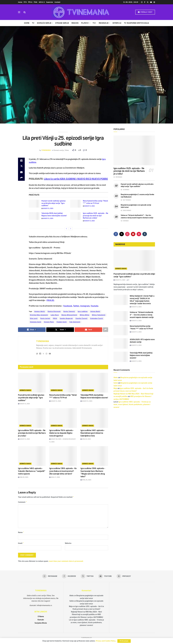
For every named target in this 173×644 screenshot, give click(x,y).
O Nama (41, 617)
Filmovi (85, 23)
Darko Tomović (69, 311)
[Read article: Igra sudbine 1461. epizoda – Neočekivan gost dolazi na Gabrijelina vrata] (94, 418)
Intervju (117, 23)
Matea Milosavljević (69, 315)
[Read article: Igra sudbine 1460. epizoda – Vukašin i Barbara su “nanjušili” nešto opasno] (32, 456)
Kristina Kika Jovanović (39, 315)
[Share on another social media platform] (21, 178)
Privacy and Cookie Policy (105, 641)
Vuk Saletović (75, 322)
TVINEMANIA (46, 150)
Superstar (50, 2)
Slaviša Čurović (82, 318)
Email (21, 544)
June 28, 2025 (86, 439)
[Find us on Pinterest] (139, 234)
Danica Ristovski (54, 311)
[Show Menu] (19, 12)
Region (75, 23)
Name (21, 533)
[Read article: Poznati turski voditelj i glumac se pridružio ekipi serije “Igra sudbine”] (34, 204)
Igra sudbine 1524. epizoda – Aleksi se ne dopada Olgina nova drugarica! (62, 433)
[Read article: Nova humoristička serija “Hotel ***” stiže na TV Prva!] (76, 204)
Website (68, 544)
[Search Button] (25, 12)
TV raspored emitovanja (136, 23)
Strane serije (62, 23)
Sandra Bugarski (66, 318)
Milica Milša (85, 315)
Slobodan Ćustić (97, 318)
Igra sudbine (83, 311)
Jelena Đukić (95, 311)
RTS (25, 2)
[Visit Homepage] (80, 12)
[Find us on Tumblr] (145, 234)
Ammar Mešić (40, 311)
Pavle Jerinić (45, 318)
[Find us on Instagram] (127, 234)
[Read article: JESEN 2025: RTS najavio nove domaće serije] (121, 343)
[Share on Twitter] (21, 166)
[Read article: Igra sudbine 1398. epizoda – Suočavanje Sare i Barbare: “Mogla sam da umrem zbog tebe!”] (94, 456)
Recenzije (104, 23)
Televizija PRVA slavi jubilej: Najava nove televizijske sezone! (141, 355)
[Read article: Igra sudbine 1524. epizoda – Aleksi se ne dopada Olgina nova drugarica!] (63, 418)
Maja (115, 388)
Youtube (94, 306)
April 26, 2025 (86, 480)
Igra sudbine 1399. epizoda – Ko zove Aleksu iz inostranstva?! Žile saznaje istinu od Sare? (63, 471)
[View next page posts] (71, 229)
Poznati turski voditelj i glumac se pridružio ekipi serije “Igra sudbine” (54, 203)
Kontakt (57, 2)
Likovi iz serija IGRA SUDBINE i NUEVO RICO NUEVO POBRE (76, 179)
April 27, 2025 (55, 477)
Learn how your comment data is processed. (66, 562)
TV (33, 23)
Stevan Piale (49, 322)
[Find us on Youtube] (133, 234)
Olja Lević (34, 318)
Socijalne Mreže (41, 624)
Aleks (116, 378)
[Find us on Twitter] (122, 234)
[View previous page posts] (66, 229)
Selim (116, 383)
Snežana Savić (36, 322)
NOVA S (42, 2)
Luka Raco (55, 315)
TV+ (94, 23)
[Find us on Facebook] (116, 234)
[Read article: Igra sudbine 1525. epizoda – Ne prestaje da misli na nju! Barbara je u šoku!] (76, 216)
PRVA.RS (50, 300)
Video (67, 150)
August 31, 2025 (47, 208)
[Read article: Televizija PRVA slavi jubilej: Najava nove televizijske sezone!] (34, 216)
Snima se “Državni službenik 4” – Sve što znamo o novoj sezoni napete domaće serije (142, 315)
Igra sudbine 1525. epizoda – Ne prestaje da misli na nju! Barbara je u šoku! (96, 216)
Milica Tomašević (99, 315)
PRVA (30, 2)
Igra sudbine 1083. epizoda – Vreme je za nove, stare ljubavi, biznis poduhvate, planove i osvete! (132, 405)
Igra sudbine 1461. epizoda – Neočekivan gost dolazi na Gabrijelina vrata (93, 433)
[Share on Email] (21, 172)
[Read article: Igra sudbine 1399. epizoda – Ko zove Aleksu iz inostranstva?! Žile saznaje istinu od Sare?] (63, 456)
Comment (23, 502)
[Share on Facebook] (21, 161)
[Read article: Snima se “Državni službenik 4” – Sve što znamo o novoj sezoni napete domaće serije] (121, 316)
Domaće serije (44, 23)
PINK (36, 2)
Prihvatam (124, 641)
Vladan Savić (62, 322)
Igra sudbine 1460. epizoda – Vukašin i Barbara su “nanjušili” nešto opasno (32, 471)
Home (20, 2)
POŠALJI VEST (145, 12)
